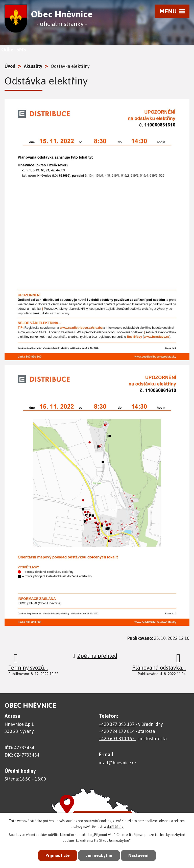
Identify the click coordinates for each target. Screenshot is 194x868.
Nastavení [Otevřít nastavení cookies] (138, 855)
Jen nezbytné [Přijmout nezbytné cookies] (99, 855)
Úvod (10, 66)
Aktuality (33, 66)
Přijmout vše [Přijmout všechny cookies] (58, 855)
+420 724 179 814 (117, 731)
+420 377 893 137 (117, 724)
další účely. (115, 826)
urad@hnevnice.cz (118, 763)
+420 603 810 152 (117, 739)
